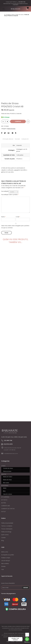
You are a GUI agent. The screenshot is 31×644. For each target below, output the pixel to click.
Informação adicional (8, 139)
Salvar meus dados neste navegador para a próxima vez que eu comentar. (15, 227)
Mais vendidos (5, 563)
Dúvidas (3, 566)
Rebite (5, 488)
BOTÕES (4, 503)
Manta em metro (8, 477)
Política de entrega (6, 532)
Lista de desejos (6, 561)
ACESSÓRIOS (5, 486)
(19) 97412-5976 (8, 444)
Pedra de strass (20, 15)
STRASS (3, 466)
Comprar (18, 121)
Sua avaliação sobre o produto (10, 195)
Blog (2, 540)
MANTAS (4, 474)
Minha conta (5, 552)
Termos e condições (7, 526)
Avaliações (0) (25, 139)
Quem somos (5, 535)
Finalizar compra (6, 558)
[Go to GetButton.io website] (27, 642)
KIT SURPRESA (5, 497)
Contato (3, 538)
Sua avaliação (5, 191)
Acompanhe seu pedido (8, 555)
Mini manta (6, 483)
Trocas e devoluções (7, 529)
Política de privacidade (7, 523)
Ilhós (4, 491)
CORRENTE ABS (6, 506)
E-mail (18, 217)
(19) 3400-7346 (22, 2)
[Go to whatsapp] (27, 639)
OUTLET (4, 512)
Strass (13, 15)
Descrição (17, 139)
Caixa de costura (7, 494)
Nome (3, 217)
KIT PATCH (4, 500)
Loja (2, 569)
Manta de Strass (7, 480)
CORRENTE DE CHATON (8, 509)
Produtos (8, 15)
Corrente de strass (8, 468)
